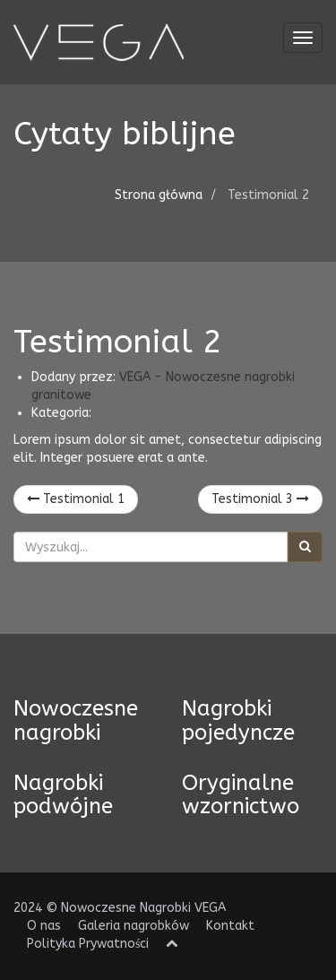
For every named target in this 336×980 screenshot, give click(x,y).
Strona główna (159, 195)
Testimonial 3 (260, 499)
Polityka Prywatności (88, 944)
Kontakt (230, 926)
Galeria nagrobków (134, 926)
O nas (44, 926)
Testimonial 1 (76, 499)
